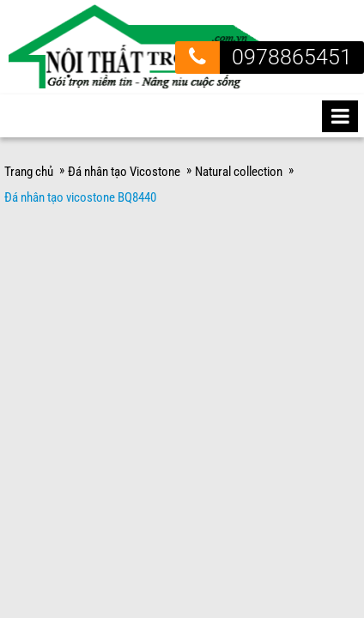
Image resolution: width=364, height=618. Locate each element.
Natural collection (239, 155)
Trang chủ (29, 155)
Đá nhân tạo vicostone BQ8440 (80, 181)
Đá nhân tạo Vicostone (124, 155)
